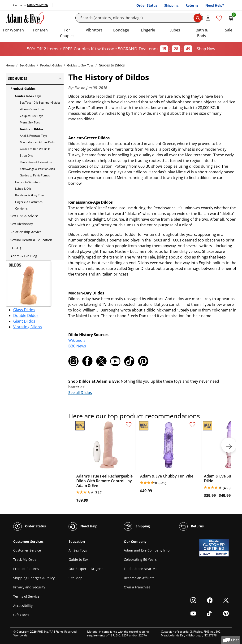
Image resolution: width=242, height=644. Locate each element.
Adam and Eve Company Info (147, 550)
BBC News (77, 346)
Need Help (83, 526)
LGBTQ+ (17, 248)
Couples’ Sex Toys (32, 116)
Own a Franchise (137, 587)
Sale (229, 30)
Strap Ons (26, 156)
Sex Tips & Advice (24, 216)
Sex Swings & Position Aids (37, 169)
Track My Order (26, 559)
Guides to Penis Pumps (35, 175)
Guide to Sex (78, 559)
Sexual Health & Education (31, 240)
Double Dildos (26, 315)
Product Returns (26, 569)
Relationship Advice (26, 232)
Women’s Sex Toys (32, 109)
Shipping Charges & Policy (34, 578)
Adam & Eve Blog (24, 256)
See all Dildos (80, 393)
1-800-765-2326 (37, 5)
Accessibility (23, 606)
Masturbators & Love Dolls (37, 142)
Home (10, 65)
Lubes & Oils (23, 189)
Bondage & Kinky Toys (30, 195)
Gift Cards (21, 615)
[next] (229, 445)
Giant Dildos (24, 321)
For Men (40, 30)
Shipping (171, 5)
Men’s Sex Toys (30, 122)
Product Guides (51, 65)
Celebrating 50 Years (140, 559)
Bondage (121, 30)
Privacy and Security (29, 587)
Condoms (21, 208)
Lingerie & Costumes (29, 202)
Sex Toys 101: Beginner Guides (40, 103)
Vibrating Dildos (28, 327)
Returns (192, 5)
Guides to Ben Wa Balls (35, 149)
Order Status (147, 5)
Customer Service (27, 550)
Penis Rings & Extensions (36, 162)
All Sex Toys (78, 550)
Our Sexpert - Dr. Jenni (86, 569)
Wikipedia (77, 340)
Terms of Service (26, 596)
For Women (13, 30)
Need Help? (215, 5)
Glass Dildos (24, 310)
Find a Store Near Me (141, 569)
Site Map (76, 578)
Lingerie (148, 30)
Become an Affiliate (139, 578)
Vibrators (94, 30)
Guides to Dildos (31, 129)
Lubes (175, 30)
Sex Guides (27, 65)
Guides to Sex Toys (80, 65)
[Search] (139, 18)
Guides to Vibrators (28, 182)
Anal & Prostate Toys (34, 136)
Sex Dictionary (22, 224)
